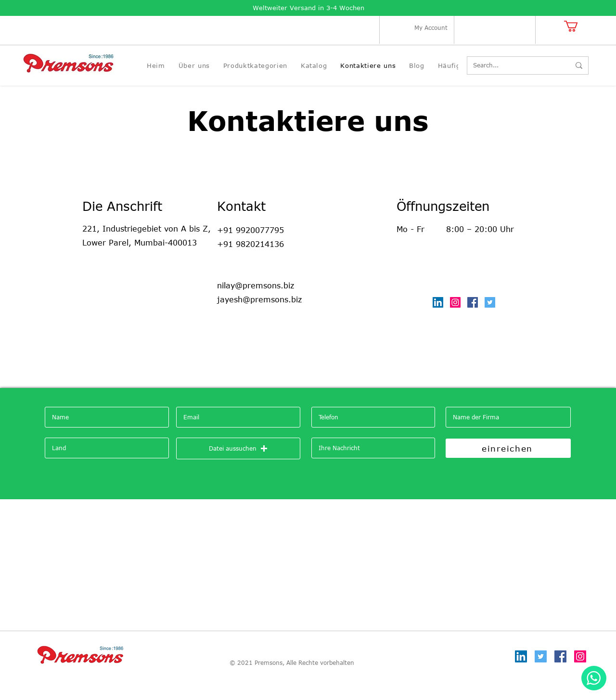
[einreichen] (508, 448)
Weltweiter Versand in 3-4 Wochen (308, 8)
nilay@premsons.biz (256, 285)
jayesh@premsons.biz (259, 299)
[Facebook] (473, 302)
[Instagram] (455, 302)
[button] (577, 26)
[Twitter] (490, 302)
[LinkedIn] (438, 302)
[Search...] (514, 65)
